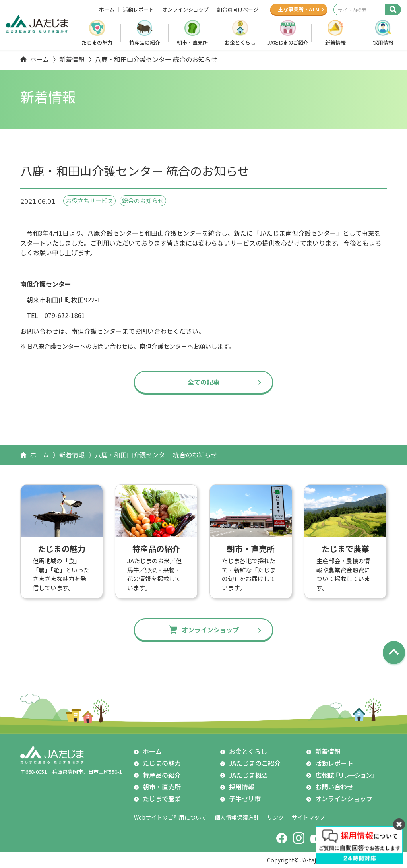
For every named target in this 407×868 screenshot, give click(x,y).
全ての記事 (203, 382)
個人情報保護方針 (237, 817)
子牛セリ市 (245, 798)
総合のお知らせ (143, 201)
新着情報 (335, 42)
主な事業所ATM (299, 9)
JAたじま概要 (248, 775)
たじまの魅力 (97, 42)
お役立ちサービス (89, 201)
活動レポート (138, 10)
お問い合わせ (334, 787)
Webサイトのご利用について (170, 817)
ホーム (107, 10)
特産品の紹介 (145, 42)
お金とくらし (240, 42)
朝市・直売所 (192, 42)
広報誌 (346, 775)
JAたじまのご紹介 (288, 42)
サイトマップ (308, 817)
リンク (275, 817)
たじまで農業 (162, 798)
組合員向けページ (238, 10)
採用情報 (383, 42)
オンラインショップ (185, 10)
